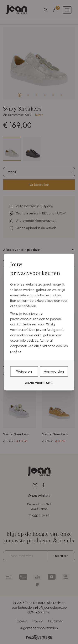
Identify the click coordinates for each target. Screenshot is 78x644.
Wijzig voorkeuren (39, 383)
